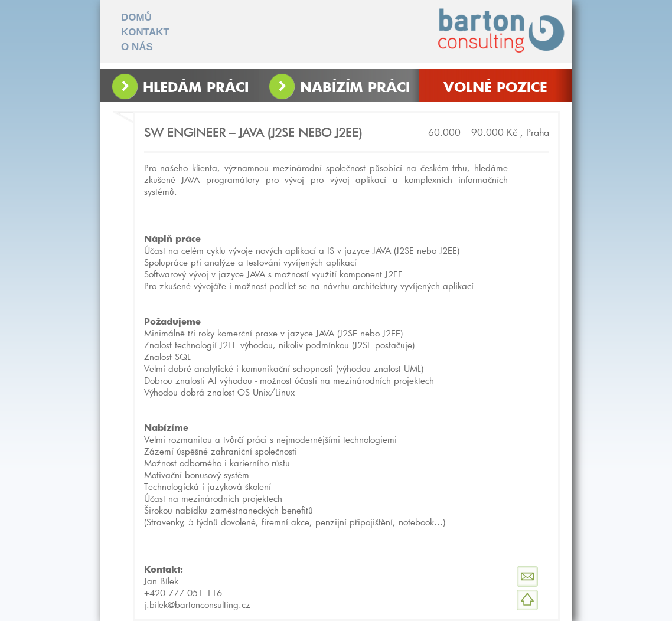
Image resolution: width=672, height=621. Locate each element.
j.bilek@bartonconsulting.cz (197, 604)
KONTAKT (145, 32)
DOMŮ (136, 17)
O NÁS (137, 47)
